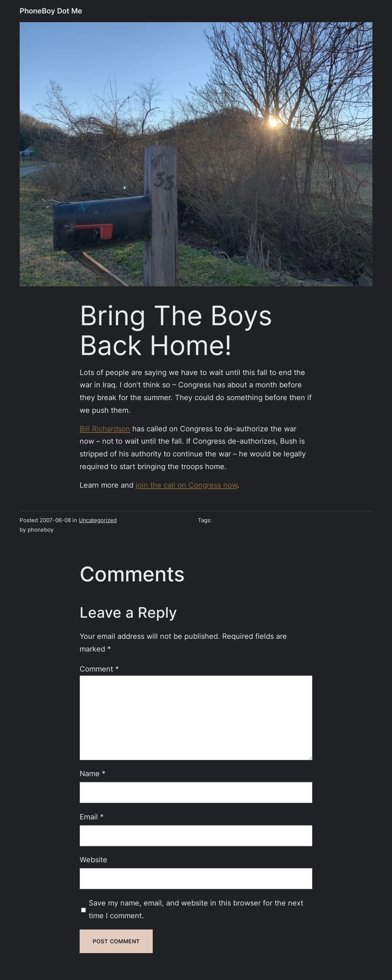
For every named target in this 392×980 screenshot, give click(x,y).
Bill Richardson (105, 429)
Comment (99, 669)
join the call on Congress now (186, 485)
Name (93, 773)
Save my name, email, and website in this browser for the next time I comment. (196, 909)
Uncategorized (98, 520)
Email (92, 817)
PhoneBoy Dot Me (51, 11)
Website (93, 860)
